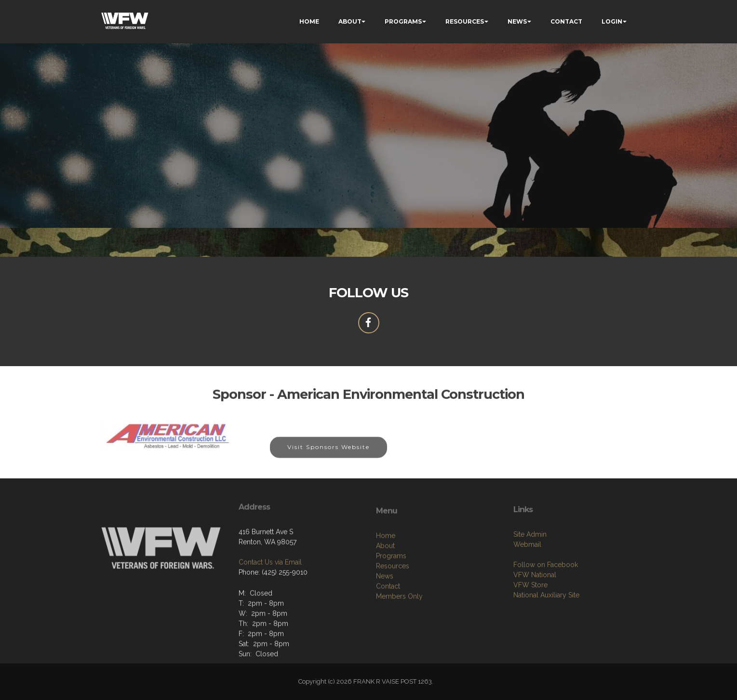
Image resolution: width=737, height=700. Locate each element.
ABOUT (350, 21)
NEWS (517, 21)
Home (386, 581)
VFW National (535, 616)
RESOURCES (465, 21)
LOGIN (612, 21)
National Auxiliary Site (546, 636)
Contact (388, 632)
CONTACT (566, 21)
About (385, 591)
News (385, 621)
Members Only (399, 642)
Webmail (527, 585)
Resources (393, 611)
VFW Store (530, 626)
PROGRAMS (403, 21)
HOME (309, 21)
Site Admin (530, 575)
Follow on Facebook (546, 606)
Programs (391, 601)
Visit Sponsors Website (328, 456)
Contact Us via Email (270, 594)
